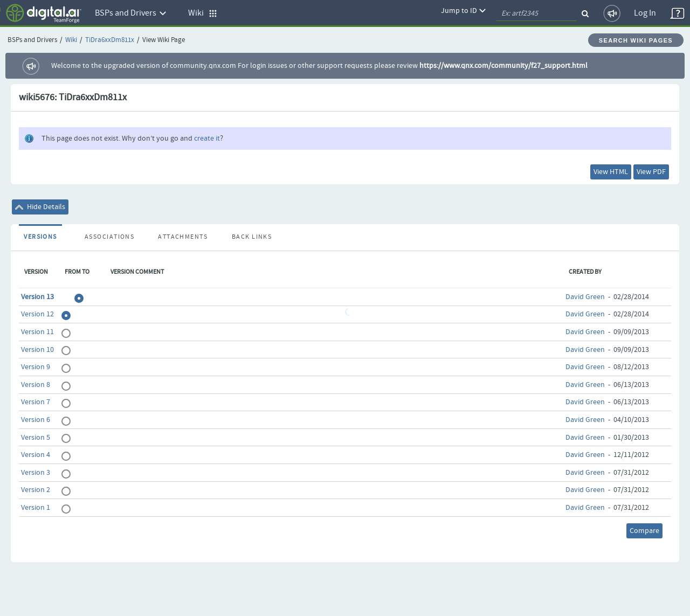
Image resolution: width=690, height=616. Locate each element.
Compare (644, 531)
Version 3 (36, 473)
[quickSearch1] (536, 13)
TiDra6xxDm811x (110, 40)
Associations (109, 237)
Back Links (252, 237)
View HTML (611, 172)
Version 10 (37, 350)
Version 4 (36, 455)
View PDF (651, 172)
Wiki (71, 40)
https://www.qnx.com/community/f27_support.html (503, 66)
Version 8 (36, 385)
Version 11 (37, 332)
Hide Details (40, 207)
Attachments (183, 237)
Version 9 (36, 367)
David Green (585, 297)
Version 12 (37, 314)
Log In (645, 13)
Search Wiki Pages (636, 40)
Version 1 (36, 508)
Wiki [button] (203, 13)
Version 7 (36, 402)
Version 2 (36, 490)
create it (207, 139)
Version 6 (36, 420)
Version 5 (36, 438)
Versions (40, 237)
